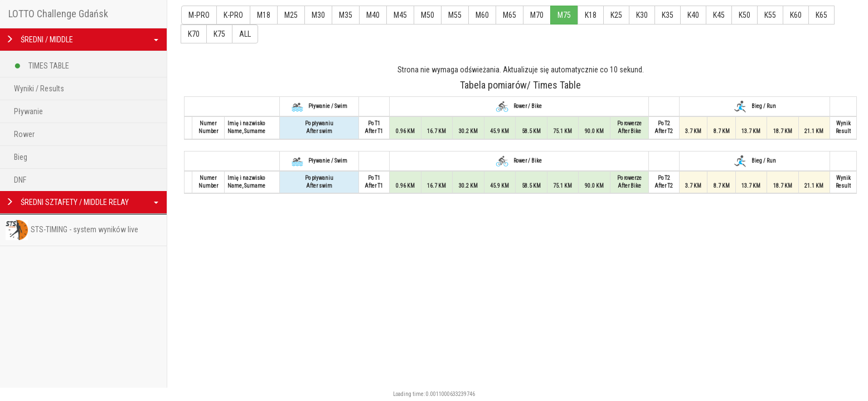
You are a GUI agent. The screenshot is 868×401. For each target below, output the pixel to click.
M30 (318, 15)
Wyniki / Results (39, 89)
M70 (537, 15)
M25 (291, 15)
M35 (346, 15)
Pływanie (28, 111)
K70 (194, 34)
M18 (264, 15)
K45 (719, 15)
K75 (219, 34)
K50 (745, 15)
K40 (693, 15)
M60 (482, 15)
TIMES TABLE (42, 64)
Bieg (21, 157)
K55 (770, 15)
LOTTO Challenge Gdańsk (58, 14)
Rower (24, 134)
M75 (564, 15)
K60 (796, 15)
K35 (668, 15)
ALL (245, 34)
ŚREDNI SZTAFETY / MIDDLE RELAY (82, 202)
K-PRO (233, 15)
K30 (642, 15)
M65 (510, 15)
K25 (616, 15)
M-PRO (199, 15)
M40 (373, 15)
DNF (20, 180)
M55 (455, 15)
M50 (428, 15)
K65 (821, 15)
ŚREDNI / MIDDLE (82, 40)
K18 (591, 15)
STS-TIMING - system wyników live (72, 230)
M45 (400, 15)
